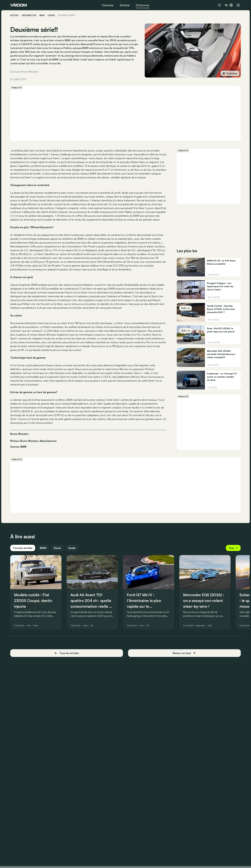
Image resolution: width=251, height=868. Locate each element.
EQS (210, 626)
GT (148, 626)
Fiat (29, 626)
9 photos (230, 73)
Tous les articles (23, 548)
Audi (85, 626)
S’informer (143, 5)
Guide (72, 548)
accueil (14, 15)
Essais (57, 548)
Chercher (108, 5)
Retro (35, 626)
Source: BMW (18, 446)
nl (229, 5)
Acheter (125, 5)
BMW (42, 15)
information (29, 15)
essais (51, 15)
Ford (142, 626)
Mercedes (201, 626)
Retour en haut (184, 653)
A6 (92, 626)
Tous (233, 548)
